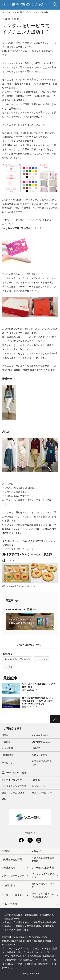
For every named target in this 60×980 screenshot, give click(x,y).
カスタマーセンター (42, 793)
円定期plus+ (8, 755)
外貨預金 (6, 742)
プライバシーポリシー (13, 876)
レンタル (8, 667)
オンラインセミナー (12, 780)
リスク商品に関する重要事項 (43, 859)
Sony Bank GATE (40, 735)
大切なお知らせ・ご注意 (43, 885)
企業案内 (6, 851)
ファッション (42, 659)
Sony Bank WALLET (42, 742)
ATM (4, 799)
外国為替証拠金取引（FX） (42, 763)
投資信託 (36, 748)
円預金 (5, 735)
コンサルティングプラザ (14, 786)
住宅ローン (7, 763)
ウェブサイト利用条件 (13, 895)
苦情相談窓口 (8, 885)
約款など (36, 851)
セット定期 (7, 748)
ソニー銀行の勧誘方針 (43, 867)
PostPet (36, 780)
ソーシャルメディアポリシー (43, 876)
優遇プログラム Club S (13, 793)
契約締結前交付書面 (12, 859)
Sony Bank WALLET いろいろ (17, 659)
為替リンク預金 (40, 755)
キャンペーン (38, 786)
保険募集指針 (8, 867)
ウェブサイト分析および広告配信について (43, 895)
